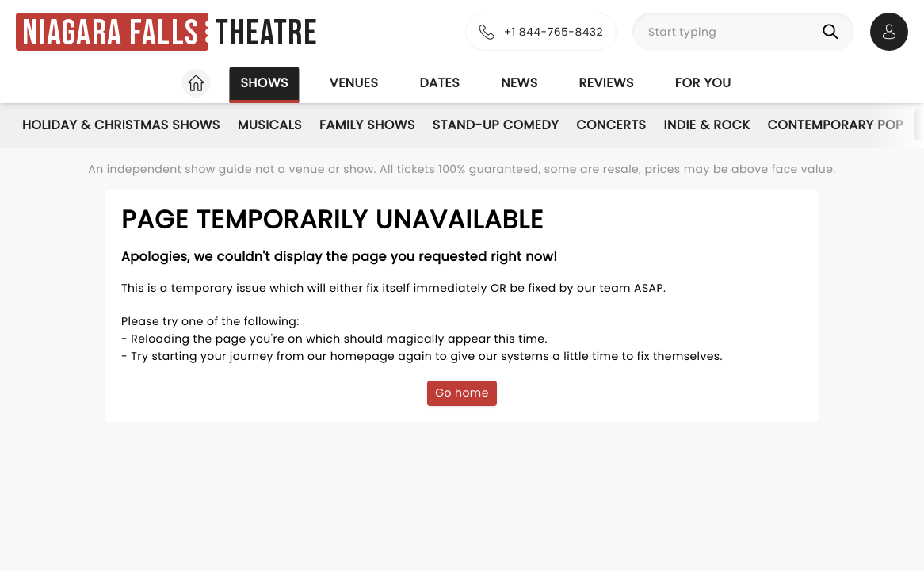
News (519, 83)
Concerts (611, 125)
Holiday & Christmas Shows (121, 125)
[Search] (834, 32)
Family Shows (367, 125)
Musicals (270, 125)
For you (703, 83)
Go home (462, 393)
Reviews (607, 83)
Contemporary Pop (836, 125)
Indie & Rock (706, 125)
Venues (354, 83)
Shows (264, 83)
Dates (439, 83)
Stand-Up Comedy (496, 125)
